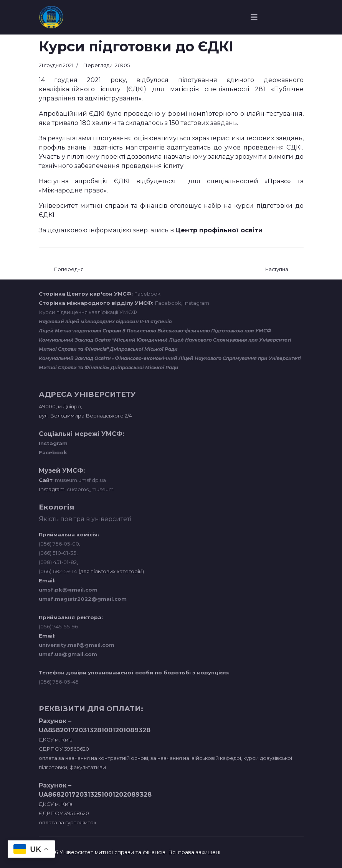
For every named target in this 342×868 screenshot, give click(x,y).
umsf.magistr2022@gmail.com (83, 599)
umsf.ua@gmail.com (68, 654)
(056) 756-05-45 (59, 682)
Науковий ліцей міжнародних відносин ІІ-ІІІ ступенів (105, 321)
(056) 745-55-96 (58, 626)
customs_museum (90, 489)
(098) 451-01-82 (58, 562)
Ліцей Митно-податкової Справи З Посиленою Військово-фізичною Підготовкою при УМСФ (155, 331)
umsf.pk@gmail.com (68, 590)
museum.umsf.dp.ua (80, 480)
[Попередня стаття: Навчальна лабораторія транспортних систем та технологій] (69, 270)
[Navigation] (254, 17)
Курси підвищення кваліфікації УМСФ (88, 312)
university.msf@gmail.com (77, 645)
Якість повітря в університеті (85, 519)
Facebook (147, 294)
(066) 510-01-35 (58, 553)
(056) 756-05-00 (59, 544)
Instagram (196, 303)
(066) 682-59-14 (58, 571)
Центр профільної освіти (219, 230)
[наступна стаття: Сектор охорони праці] (277, 270)
